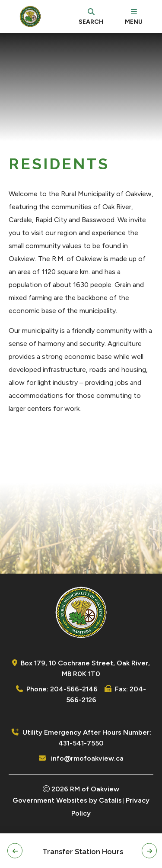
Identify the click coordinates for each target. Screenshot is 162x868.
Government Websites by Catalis (67, 800)
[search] (91, 16)
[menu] (134, 16)
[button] (15, 851)
